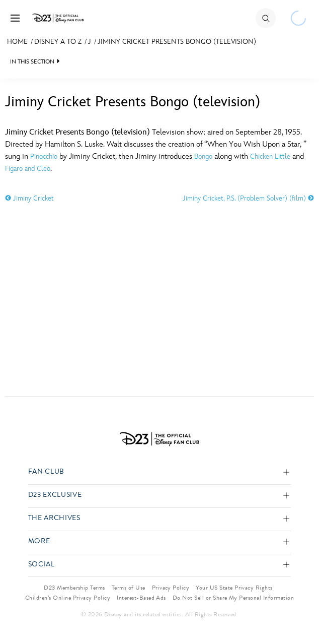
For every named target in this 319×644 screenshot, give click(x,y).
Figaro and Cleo (28, 169)
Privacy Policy (171, 588)
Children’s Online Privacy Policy (68, 598)
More (39, 541)
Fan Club (46, 472)
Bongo (203, 156)
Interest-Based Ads (141, 598)
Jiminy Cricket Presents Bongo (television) (177, 42)
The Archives (54, 518)
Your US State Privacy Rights (234, 588)
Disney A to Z (58, 42)
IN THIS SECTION (32, 62)
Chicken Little (270, 156)
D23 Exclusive (55, 495)
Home (17, 42)
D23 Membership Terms (74, 588)
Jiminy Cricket (29, 198)
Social (42, 565)
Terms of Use (129, 588)
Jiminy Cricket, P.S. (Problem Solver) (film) (248, 198)
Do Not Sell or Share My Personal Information (233, 598)
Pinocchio (44, 156)
